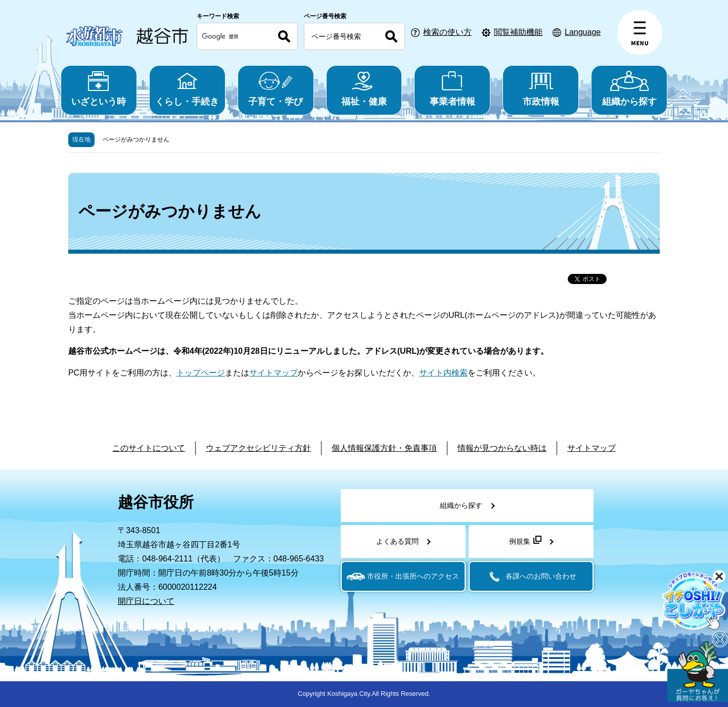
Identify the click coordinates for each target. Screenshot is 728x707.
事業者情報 (452, 89)
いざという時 (99, 89)
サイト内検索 (443, 373)
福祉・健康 (364, 89)
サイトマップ (274, 373)
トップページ (201, 373)
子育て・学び (276, 89)
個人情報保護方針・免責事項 (384, 448)
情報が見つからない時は (502, 448)
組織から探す (629, 89)
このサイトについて (149, 448)
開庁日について (146, 601)
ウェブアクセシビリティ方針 (258, 448)
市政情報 (541, 89)
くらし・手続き (187, 89)
